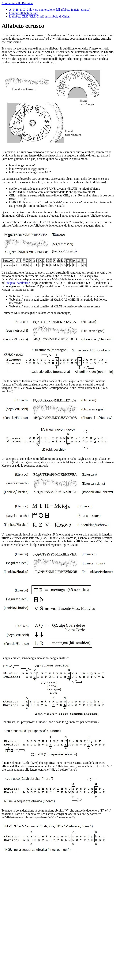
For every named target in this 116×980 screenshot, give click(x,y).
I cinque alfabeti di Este (24, 13)
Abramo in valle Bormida (17, 3)
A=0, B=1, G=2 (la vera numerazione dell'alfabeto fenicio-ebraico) (50, 10)
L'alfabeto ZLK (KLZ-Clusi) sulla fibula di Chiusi (40, 16)
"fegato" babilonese (18, 283)
